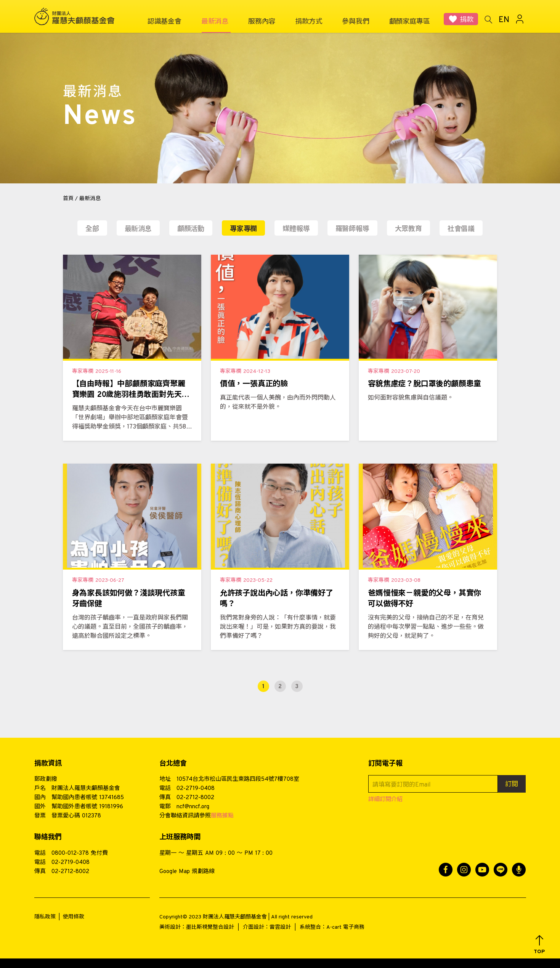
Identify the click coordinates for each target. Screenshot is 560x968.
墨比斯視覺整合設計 (210, 927)
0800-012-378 (70, 853)
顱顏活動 (191, 229)
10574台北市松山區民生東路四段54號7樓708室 (238, 779)
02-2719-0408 (196, 789)
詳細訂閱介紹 (385, 800)
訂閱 (512, 785)
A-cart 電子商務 (345, 927)
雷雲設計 (280, 927)
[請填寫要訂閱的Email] (433, 784)
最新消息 (138, 229)
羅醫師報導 (352, 229)
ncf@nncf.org (193, 807)
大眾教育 (408, 229)
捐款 (467, 20)
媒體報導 (296, 229)
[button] (539, 945)
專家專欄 (243, 229)
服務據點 (222, 816)
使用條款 (74, 917)
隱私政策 (45, 917)
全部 (92, 229)
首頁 (68, 199)
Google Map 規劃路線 (187, 872)
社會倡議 (461, 229)
